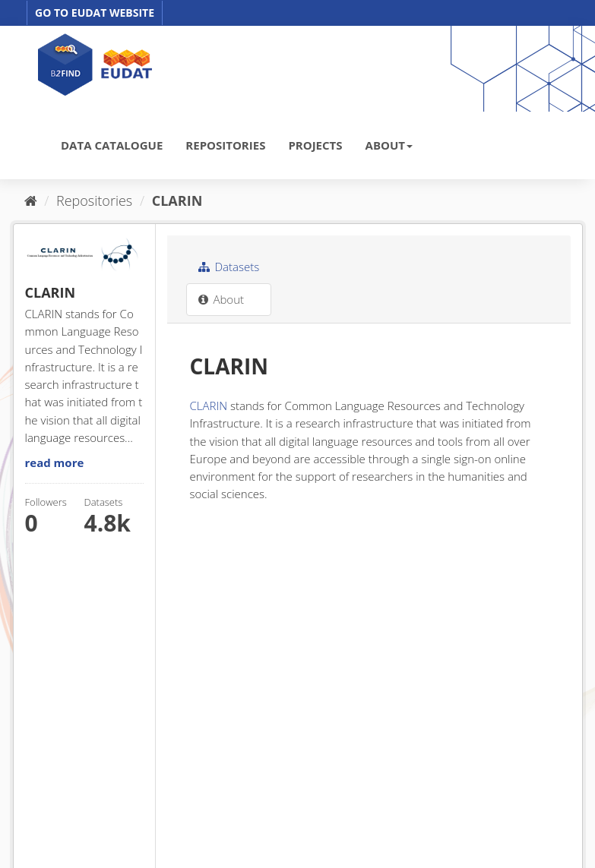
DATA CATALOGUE (112, 145)
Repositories (94, 200)
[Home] (31, 200)
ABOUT (389, 145)
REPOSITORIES (225, 145)
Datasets (229, 267)
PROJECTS (315, 145)
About (222, 299)
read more (55, 462)
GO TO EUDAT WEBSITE (95, 13)
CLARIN (177, 200)
